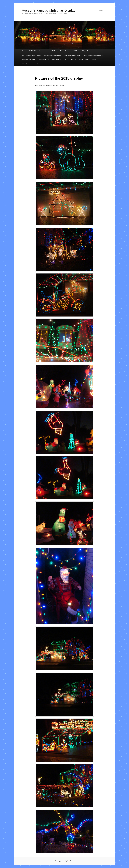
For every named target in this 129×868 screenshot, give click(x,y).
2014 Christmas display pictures (94, 55)
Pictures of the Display (29, 60)
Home (24, 51)
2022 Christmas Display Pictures (60, 51)
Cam (65, 60)
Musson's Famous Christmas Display (49, 11)
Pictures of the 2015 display (73, 55)
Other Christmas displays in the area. (33, 64)
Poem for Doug (56, 60)
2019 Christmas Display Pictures (82, 51)
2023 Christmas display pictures (38, 51)
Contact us (73, 60)
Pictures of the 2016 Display (53, 55)
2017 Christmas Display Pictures (32, 55)
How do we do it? (44, 60)
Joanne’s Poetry (84, 60)
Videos (94, 60)
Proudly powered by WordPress (64, 861)
